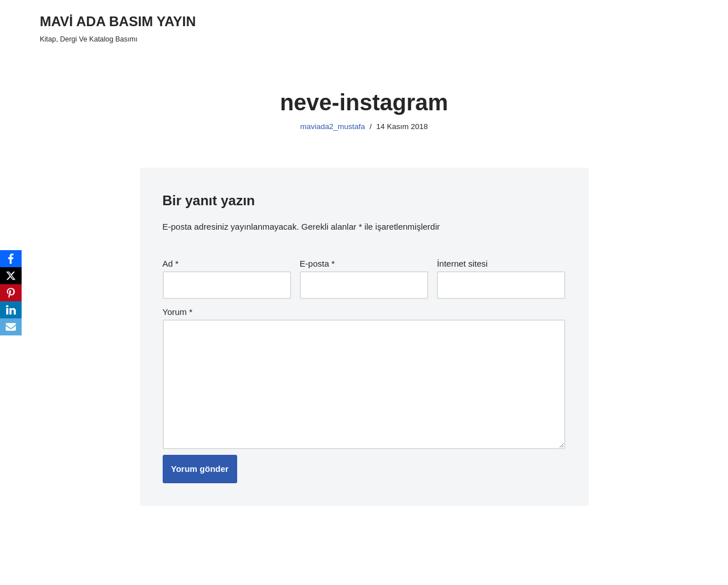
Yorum (178, 312)
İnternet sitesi (462, 264)
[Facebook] (11, 259)
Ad (171, 264)
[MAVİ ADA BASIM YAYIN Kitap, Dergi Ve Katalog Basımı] (118, 28)
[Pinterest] (11, 293)
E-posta (317, 264)
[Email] (11, 327)
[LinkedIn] (11, 310)
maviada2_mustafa (333, 126)
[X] (11, 276)
